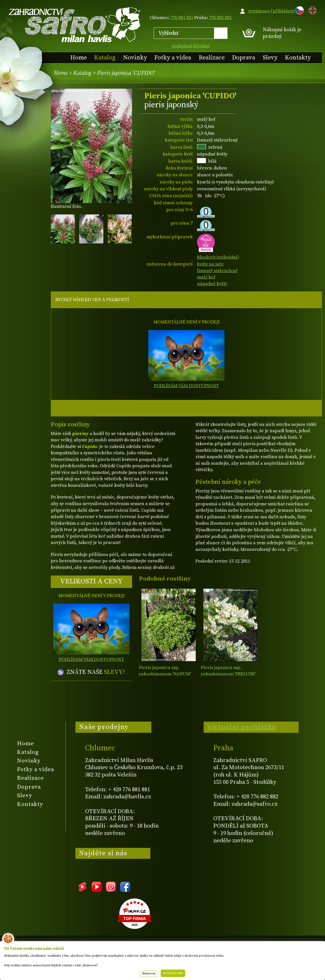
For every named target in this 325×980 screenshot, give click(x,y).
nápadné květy (212, 284)
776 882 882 (220, 18)
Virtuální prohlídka (241, 727)
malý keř (206, 277)
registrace (259, 11)
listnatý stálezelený (217, 271)
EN (312, 10)
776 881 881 (182, 18)
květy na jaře (210, 264)
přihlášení (284, 11)
